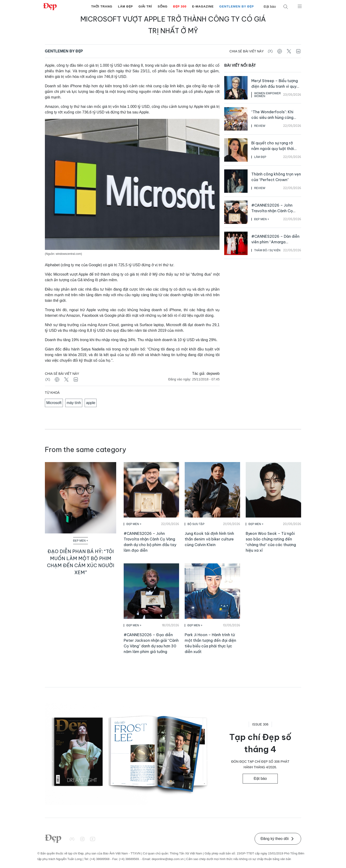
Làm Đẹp (126, 6)
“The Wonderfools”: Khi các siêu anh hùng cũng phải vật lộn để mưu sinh (273, 117)
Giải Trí (145, 6)
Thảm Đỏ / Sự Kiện (267, 250)
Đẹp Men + (262, 219)
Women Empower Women (267, 95)
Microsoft (54, 403)
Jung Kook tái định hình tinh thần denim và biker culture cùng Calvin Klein (209, 539)
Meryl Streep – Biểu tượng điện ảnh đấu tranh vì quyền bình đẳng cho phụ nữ (276, 86)
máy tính (74, 403)
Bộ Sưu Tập (196, 524)
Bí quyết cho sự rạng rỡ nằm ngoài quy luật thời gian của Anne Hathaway (274, 149)
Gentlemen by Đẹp (237, 6)
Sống (162, 6)
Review (260, 126)
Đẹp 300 (180, 6)
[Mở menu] (300, 6)
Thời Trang (102, 6)
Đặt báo (270, 6)
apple (91, 403)
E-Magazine (203, 6)
